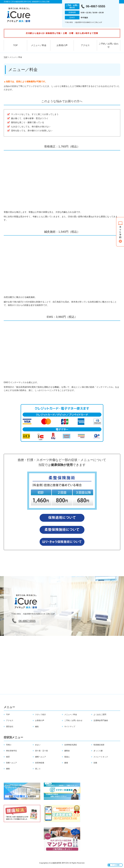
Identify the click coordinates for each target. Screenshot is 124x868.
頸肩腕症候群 (99, 745)
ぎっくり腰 (98, 751)
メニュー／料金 (39, 45)
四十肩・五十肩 (41, 751)
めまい (38, 745)
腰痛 (8, 769)
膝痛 (66, 763)
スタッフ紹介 (41, 714)
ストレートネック (101, 757)
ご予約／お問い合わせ (109, 45)
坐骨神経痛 (40, 763)
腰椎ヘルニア (41, 757)
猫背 (8, 757)
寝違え (67, 757)
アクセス (85, 45)
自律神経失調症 (71, 745)
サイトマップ (70, 727)
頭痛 (95, 763)
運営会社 (10, 727)
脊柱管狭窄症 (11, 751)
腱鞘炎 (67, 751)
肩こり (38, 769)
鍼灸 (37, 727)
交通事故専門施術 (101, 720)
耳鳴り (9, 745)
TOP (15, 45)
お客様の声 (62, 45)
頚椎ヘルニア (11, 763)
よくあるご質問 (100, 714)
